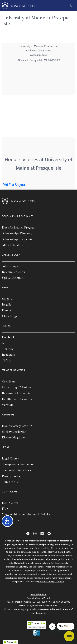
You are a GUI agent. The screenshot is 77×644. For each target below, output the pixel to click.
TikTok (7, 360)
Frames (7, 310)
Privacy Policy (11, 476)
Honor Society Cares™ (17, 426)
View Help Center (39, 594)
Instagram (9, 355)
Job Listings (10, 266)
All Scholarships (13, 245)
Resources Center (14, 272)
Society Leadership (15, 432)
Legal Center (10, 458)
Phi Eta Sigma (14, 185)
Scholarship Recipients (17, 239)
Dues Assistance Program (19, 228)
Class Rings (10, 316)
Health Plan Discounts (17, 399)
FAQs (6, 509)
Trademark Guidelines (16, 470)
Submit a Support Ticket (39, 598)
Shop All (8, 299)
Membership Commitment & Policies (26, 514)
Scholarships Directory (17, 233)
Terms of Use (11, 482)
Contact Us (41, 613)
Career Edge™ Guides (17, 387)
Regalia (7, 305)
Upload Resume (12, 278)
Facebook (8, 337)
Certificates (9, 382)
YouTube (8, 349)
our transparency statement (51, 582)
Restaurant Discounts (16, 393)
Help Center (10, 503)
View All (7, 405)
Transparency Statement (18, 464)
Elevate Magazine (13, 437)
